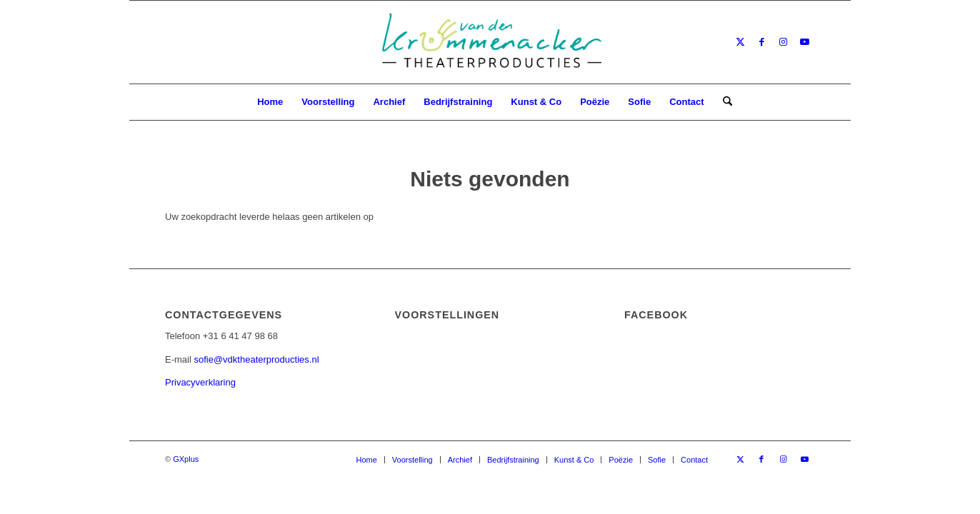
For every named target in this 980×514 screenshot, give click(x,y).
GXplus (186, 459)
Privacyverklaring (200, 382)
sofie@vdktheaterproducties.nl (256, 359)
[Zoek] (723, 102)
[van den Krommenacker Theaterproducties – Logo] (490, 42)
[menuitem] (270, 102)
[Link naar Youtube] (804, 42)
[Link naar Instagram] (783, 42)
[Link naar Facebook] (761, 42)
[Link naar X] (740, 42)
